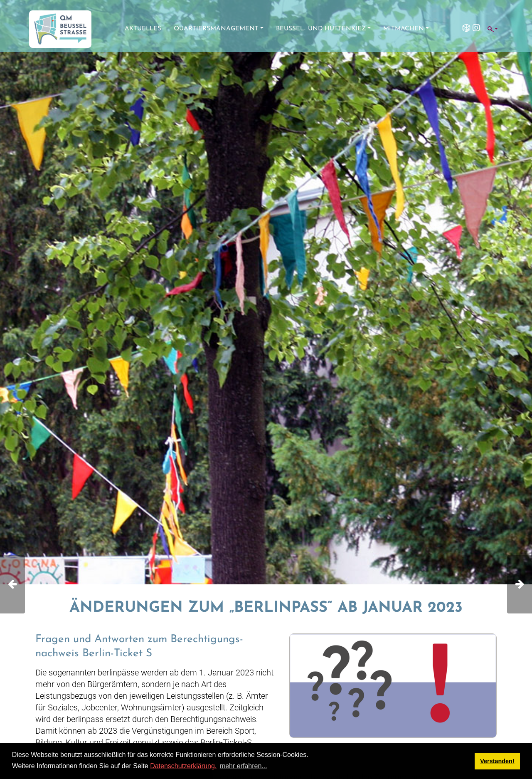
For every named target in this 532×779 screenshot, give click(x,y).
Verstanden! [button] (497, 761)
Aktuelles (143, 29)
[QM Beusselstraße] (60, 29)
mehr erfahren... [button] (244, 766)
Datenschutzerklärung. (183, 766)
